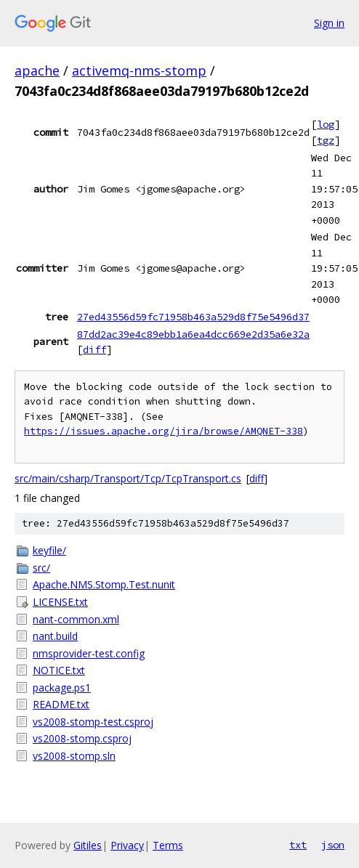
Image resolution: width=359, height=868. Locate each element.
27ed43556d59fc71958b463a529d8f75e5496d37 (193, 317)
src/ (41, 568)
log (326, 124)
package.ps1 (62, 687)
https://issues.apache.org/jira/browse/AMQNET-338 (164, 431)
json (333, 845)
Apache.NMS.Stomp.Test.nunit (104, 584)
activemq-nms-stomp (139, 70)
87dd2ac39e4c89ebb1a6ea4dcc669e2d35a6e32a (193, 334)
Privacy (127, 845)
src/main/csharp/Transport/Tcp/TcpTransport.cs (128, 478)
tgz (326, 140)
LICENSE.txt (60, 602)
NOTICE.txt (59, 670)
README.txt (61, 704)
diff (94, 349)
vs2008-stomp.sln (74, 756)
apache (37, 70)
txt (298, 845)
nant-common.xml (76, 619)
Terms (168, 845)
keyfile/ (49, 550)
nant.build (55, 636)
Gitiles (88, 845)
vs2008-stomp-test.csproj (93, 722)
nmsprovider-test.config (89, 653)
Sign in (329, 23)
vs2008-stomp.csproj (82, 738)
